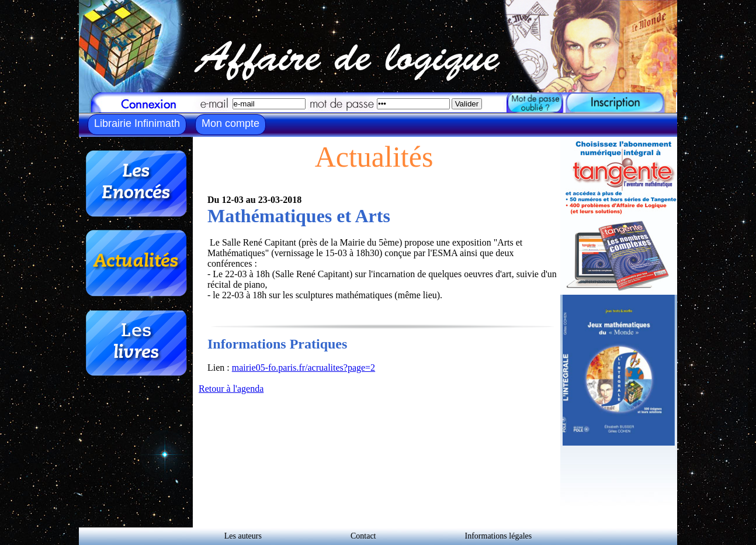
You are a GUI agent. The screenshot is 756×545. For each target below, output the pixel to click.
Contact (363, 536)
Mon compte (230, 123)
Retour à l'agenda (231, 389)
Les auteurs (243, 536)
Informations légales (499, 536)
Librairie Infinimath (137, 123)
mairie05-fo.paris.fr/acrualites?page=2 (304, 368)
